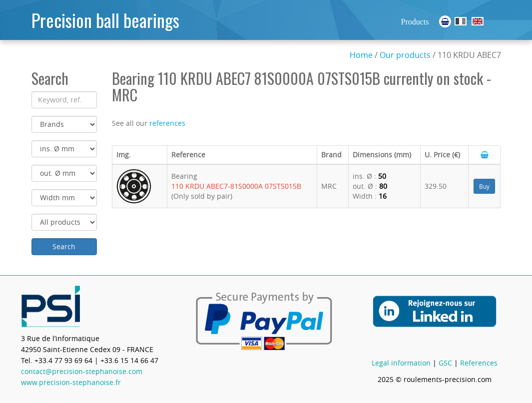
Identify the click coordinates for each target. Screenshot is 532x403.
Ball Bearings (478, 21)
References (479, 363)
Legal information (401, 363)
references (167, 123)
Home (361, 55)
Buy (484, 186)
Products (415, 22)
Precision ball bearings (105, 20)
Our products (405, 55)
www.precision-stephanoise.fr (71, 382)
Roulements (461, 21)
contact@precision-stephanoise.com (82, 371)
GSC (445, 363)
